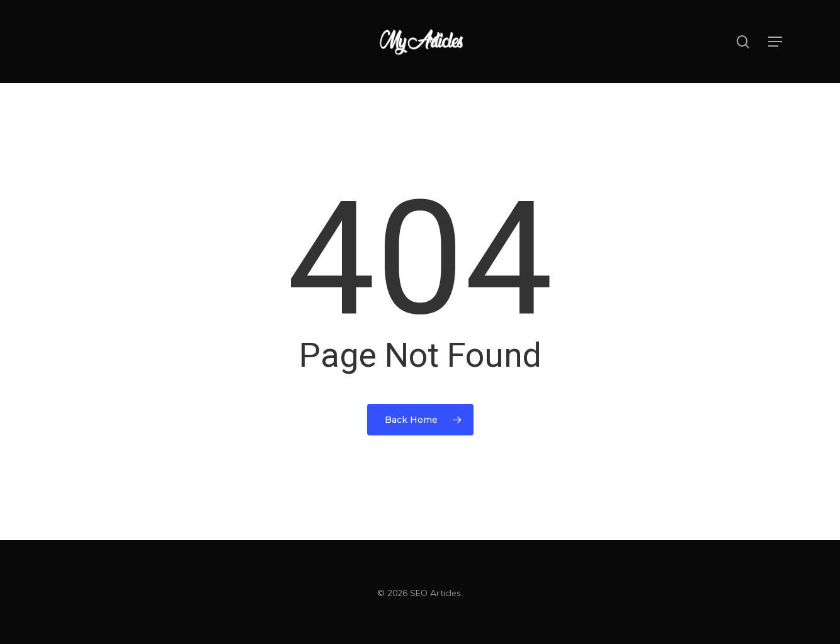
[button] (776, 42)
